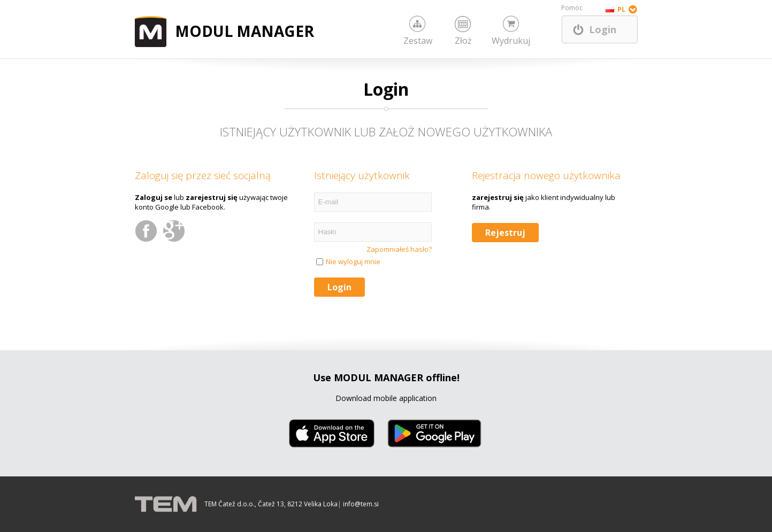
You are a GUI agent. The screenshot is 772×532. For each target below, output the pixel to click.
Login (603, 29)
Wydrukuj (511, 41)
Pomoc (572, 8)
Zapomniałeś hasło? (399, 249)
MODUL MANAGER (244, 31)
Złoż (463, 41)
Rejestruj (505, 233)
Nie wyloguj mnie (353, 261)
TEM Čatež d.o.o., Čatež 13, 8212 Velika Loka (271, 504)
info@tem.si (361, 504)
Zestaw (418, 41)
